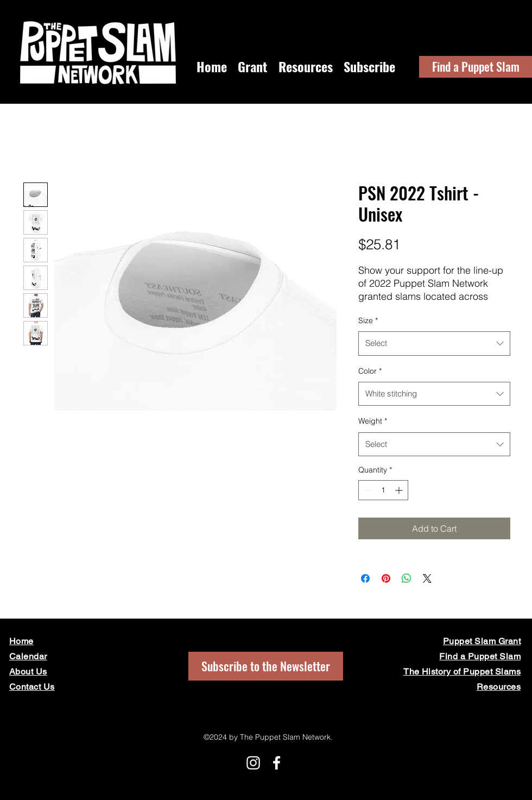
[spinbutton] (383, 490)
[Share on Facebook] (365, 578)
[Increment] (400, 490)
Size (368, 320)
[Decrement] (367, 490)
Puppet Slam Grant (482, 641)
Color (370, 371)
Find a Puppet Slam (480, 656)
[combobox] (434, 343)
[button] (369, 67)
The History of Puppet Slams (462, 672)
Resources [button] (499, 687)
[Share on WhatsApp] (407, 578)
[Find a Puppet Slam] (476, 67)
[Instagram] (253, 763)
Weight (373, 421)
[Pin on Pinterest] (386, 578)
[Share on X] (427, 578)
